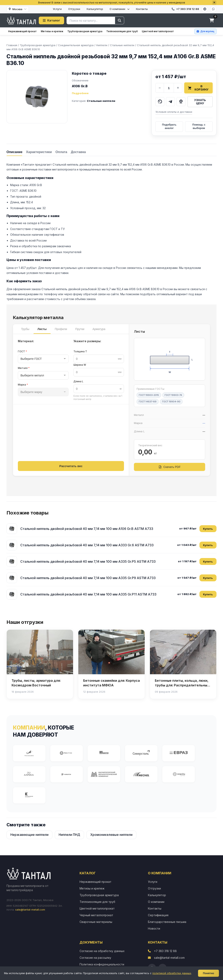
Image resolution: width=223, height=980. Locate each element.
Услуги (57, 9)
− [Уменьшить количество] (160, 88)
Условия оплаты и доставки (174, 112)
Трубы (25, 329)
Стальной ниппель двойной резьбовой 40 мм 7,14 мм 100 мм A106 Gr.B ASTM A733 (87, 529)
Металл (24, 368)
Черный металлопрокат (96, 915)
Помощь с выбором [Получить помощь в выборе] (199, 126)
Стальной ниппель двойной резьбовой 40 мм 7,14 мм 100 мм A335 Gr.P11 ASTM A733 (88, 594)
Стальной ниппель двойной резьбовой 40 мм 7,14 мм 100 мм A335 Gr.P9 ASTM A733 (88, 578)
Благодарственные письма (167, 922)
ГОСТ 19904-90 (171, 402)
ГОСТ (22, 351)
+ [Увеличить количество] (178, 88)
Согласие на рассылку (95, 958)
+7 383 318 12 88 (165, 951)
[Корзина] (212, 20)
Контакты (142, 9)
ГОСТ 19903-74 (173, 395)
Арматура (99, 329)
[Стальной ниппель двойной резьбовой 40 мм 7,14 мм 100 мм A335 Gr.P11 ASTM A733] (12, 594)
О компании (120, 9)
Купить (208, 529)
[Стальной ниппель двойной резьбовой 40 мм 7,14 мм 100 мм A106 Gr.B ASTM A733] (12, 529)
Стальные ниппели (101, 101)
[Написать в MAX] (181, 102)
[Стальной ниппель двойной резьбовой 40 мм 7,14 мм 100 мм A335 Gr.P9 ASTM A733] (12, 578)
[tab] (14, 152)
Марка (23, 385)
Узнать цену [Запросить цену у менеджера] (200, 102)
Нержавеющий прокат (22, 31)
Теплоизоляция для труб (122, 31)
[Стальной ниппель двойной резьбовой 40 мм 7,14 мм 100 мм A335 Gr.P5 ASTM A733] (12, 561)
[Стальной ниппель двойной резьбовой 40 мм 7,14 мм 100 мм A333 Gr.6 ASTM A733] (12, 545)
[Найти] (120, 20)
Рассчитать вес (71, 466)
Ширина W (80, 365)
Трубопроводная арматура (85, 31)
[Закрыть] (214, 3)
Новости (154, 928)
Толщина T (80, 351)
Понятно (208, 973)
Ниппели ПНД (69, 835)
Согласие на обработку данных (102, 951)
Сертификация (158, 915)
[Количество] (169, 88)
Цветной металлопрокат (158, 31)
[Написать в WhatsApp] (160, 102)
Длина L (78, 381)
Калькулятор (95, 9)
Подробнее (80, 93)
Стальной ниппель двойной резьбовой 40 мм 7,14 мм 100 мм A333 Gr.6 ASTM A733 (87, 545)
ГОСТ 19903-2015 (149, 395)
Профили (61, 329)
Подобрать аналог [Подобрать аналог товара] (169, 126)
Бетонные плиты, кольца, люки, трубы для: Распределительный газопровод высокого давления (182, 685)
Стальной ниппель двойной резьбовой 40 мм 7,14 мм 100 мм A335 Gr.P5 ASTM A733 (88, 561)
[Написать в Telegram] (170, 102)
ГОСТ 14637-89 (148, 402)
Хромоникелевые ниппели (111, 835)
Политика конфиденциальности (102, 964)
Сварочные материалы (96, 922)
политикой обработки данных (172, 973)
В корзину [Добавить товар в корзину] (198, 88)
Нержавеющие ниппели (29, 835)
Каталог (51, 20)
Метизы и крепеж (52, 31)
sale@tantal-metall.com (30, 910)
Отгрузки (74, 9)
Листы (42, 329)
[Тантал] (21, 20)
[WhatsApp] (213, 9)
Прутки (80, 329)
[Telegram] (205, 9)
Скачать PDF (169, 467)
